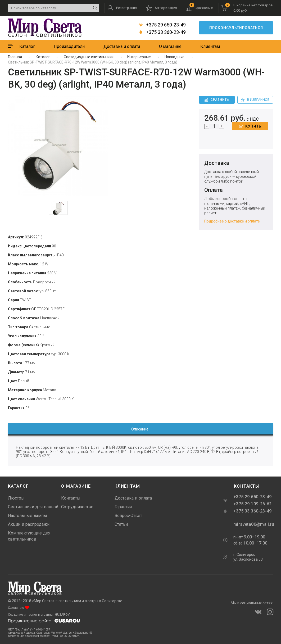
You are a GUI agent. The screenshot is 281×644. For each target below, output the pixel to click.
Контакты (71, 498)
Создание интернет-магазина (30, 615)
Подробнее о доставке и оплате (232, 221)
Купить (250, 126)
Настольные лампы (28, 516)
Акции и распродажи (29, 524)
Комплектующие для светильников (29, 536)
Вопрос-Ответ (128, 516)
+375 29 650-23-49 (162, 25)
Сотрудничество (77, 507)
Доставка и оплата (122, 46)
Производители (69, 46)
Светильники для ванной (33, 507)
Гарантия (123, 507)
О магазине (170, 46)
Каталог (27, 46)
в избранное (255, 100)
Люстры (16, 498)
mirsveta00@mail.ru (253, 524)
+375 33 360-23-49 (162, 32)
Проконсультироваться (236, 28)
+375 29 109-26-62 (253, 504)
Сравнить (217, 100)
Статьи (121, 524)
